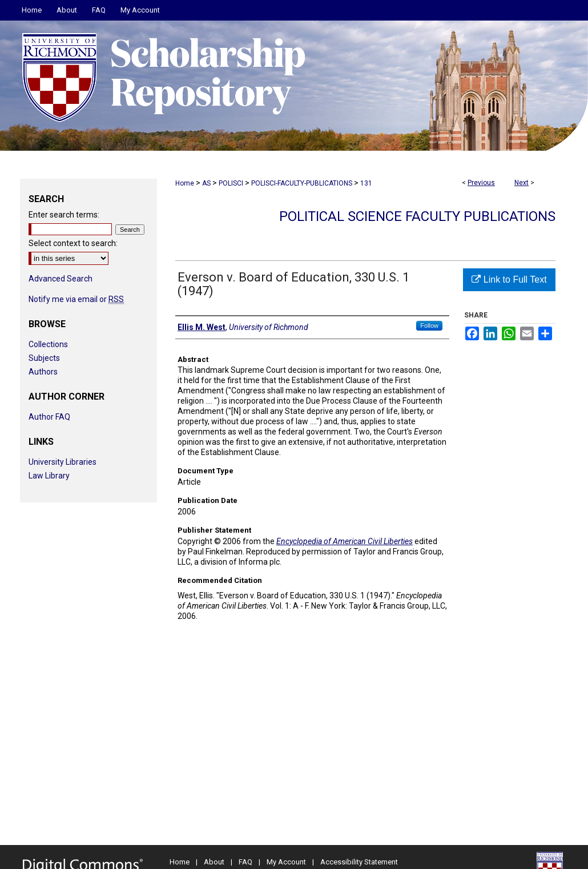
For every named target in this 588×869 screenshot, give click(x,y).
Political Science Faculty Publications (417, 216)
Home (185, 183)
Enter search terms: (64, 215)
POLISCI (231, 183)
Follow (429, 325)
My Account (286, 862)
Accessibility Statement (359, 862)
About (214, 862)
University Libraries (63, 462)
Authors (43, 372)
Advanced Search (61, 279)
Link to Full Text (509, 279)
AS (206, 183)
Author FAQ (49, 417)
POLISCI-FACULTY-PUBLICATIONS (302, 183)
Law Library (49, 476)
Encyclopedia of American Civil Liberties (345, 541)
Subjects (44, 358)
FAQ (245, 862)
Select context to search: (73, 243)
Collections (48, 344)
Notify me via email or (76, 299)
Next (521, 183)
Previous (481, 183)
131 (366, 183)
